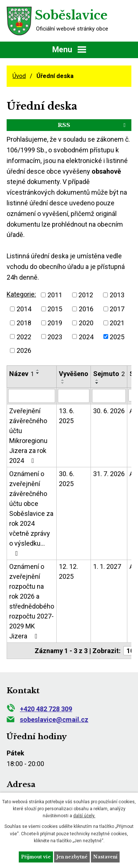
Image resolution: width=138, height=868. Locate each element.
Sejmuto (109, 374)
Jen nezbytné (72, 857)
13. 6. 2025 (67, 416)
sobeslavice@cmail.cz (47, 720)
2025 (117, 336)
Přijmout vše (36, 857)
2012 (86, 295)
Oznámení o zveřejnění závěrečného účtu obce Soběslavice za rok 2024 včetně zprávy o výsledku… (31, 513)
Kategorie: (21, 294)
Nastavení (105, 857)
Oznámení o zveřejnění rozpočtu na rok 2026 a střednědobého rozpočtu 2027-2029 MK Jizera (32, 601)
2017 (117, 309)
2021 (117, 323)
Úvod (19, 76)
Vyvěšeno (74, 374)
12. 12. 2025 (68, 571)
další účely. (84, 816)
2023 (55, 336)
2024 (86, 336)
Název (22, 374)
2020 (86, 323)
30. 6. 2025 (67, 479)
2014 (24, 309)
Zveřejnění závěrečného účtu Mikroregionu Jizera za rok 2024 (28, 436)
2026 (24, 350)
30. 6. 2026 (109, 411)
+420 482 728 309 (39, 709)
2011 (55, 295)
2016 (86, 309)
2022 (24, 336)
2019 (55, 323)
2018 (24, 323)
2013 (117, 295)
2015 (55, 309)
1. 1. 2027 (107, 566)
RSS (93, 125)
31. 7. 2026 (109, 474)
